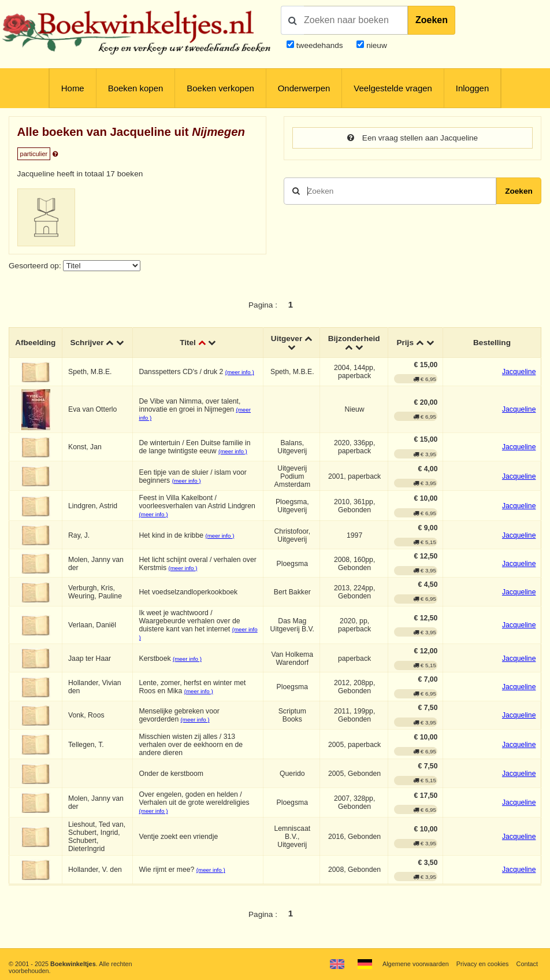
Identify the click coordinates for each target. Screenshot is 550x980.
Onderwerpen (304, 88)
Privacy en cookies (483, 964)
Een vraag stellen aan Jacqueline (412, 138)
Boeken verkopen (220, 88)
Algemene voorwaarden (416, 964)
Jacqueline (519, 372)
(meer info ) (240, 372)
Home (73, 88)
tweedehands (320, 45)
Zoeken (432, 20)
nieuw (375, 45)
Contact (527, 964)
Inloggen (472, 88)
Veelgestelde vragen (393, 88)
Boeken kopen (136, 88)
